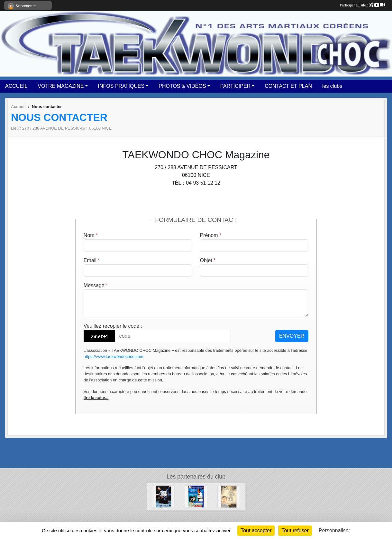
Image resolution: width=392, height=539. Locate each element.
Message (96, 285)
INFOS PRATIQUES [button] (121, 86)
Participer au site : (362, 5)
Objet (208, 260)
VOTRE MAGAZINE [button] (61, 86)
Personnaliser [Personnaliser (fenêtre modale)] (334, 530)
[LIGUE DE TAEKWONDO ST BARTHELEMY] (196, 496)
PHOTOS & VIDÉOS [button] (182, 86)
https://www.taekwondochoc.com (114, 356)
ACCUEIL (16, 86)
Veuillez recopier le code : (113, 326)
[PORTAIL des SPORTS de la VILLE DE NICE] (163, 496)
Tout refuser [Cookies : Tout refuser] (295, 530)
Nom (91, 235)
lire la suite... (96, 398)
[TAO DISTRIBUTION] (229, 496)
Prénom (210, 235)
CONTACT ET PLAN (288, 86)
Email (92, 260)
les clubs (332, 86)
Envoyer (292, 336)
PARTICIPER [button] (236, 86)
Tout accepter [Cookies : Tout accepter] (256, 530)
